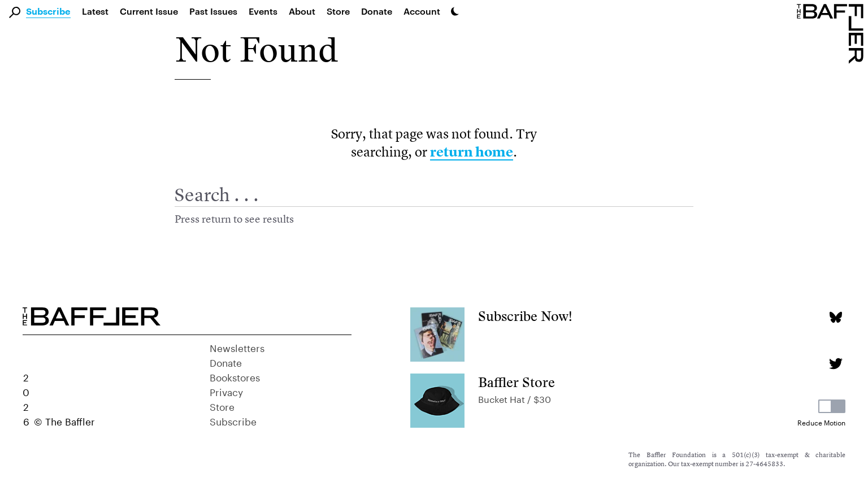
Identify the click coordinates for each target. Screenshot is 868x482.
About (302, 11)
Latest (95, 11)
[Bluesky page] (836, 317)
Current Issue (149, 11)
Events (263, 11)
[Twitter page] (836, 364)
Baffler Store (517, 382)
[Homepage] (832, 33)
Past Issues (213, 11)
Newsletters (237, 347)
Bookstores (235, 376)
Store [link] (338, 11)
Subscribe (48, 12)
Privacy (226, 391)
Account (422, 11)
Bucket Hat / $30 (515, 398)
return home (472, 152)
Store (222, 406)
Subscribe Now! (525, 316)
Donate (377, 11)
